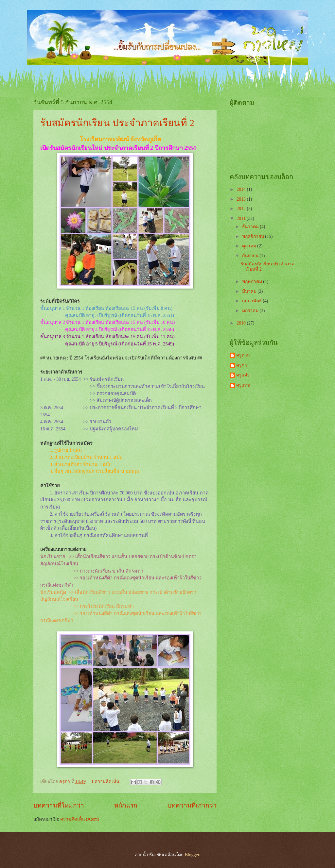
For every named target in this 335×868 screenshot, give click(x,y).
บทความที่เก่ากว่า (192, 805)
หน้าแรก (126, 805)
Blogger (192, 855)
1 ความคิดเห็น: (106, 782)
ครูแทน (243, 385)
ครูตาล (243, 355)
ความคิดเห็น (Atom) (80, 819)
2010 (242, 323)
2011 (242, 218)
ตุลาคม (250, 246)
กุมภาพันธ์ (252, 301)
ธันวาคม (251, 227)
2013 (242, 199)
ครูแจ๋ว (243, 375)
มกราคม (251, 311)
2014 (242, 189)
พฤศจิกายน (254, 236)
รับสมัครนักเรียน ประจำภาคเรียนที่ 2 (117, 123)
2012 (242, 209)
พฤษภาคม (253, 282)
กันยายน (251, 256)
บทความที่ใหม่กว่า (59, 805)
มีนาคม (250, 291)
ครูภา (242, 365)
